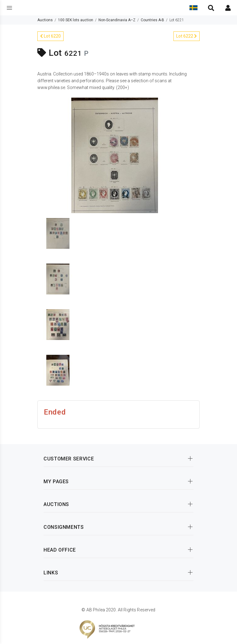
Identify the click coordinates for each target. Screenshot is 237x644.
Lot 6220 (50, 36)
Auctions (45, 20)
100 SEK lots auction (76, 20)
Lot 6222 (187, 36)
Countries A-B (152, 20)
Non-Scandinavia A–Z (117, 20)
